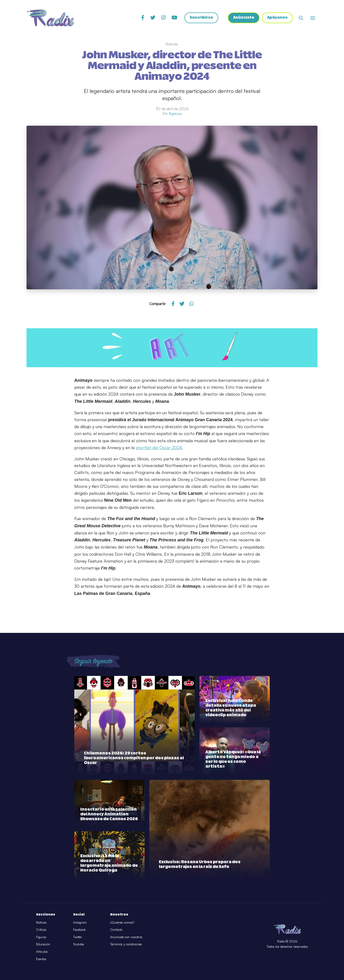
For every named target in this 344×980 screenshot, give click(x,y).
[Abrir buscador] (301, 18)
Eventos (41, 959)
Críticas (41, 930)
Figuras (41, 937)
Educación (43, 944)
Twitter (78, 937)
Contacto (116, 930)
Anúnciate (243, 18)
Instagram (80, 922)
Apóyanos (277, 18)
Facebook (79, 930)
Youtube (78, 944)
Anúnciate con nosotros (126, 937)
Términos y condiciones (126, 944)
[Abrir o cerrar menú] (313, 18)
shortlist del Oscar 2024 (159, 447)
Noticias (41, 922)
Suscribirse (201, 18)
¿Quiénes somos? (122, 922)
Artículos (42, 952)
